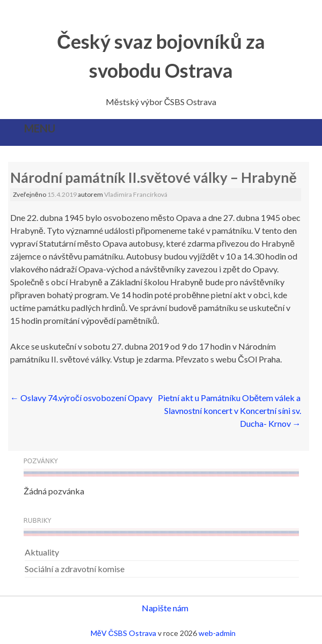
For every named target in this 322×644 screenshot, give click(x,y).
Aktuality (42, 552)
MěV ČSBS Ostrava (123, 633)
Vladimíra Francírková (136, 194)
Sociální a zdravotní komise (75, 569)
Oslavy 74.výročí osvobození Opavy (81, 398)
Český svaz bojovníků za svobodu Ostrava (161, 56)
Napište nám (165, 608)
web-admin (217, 633)
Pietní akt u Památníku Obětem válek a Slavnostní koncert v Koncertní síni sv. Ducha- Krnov (229, 410)
